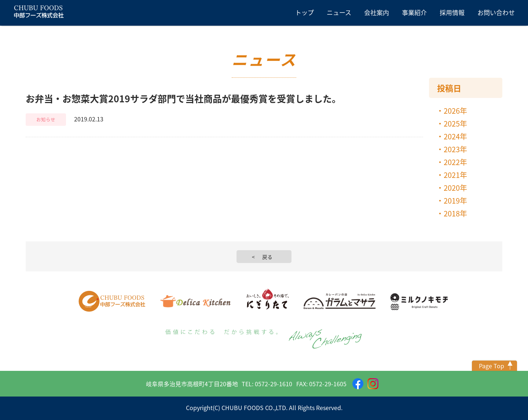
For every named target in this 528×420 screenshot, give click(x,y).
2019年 (455, 200)
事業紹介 (414, 12)
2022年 (455, 162)
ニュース (339, 12)
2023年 (455, 149)
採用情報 (452, 12)
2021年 (455, 175)
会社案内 (377, 12)
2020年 (455, 188)
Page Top (492, 366)
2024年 (455, 136)
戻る (267, 257)
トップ (305, 12)
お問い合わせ (496, 12)
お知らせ (46, 119)
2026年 (455, 111)
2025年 (455, 123)
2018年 (455, 213)
